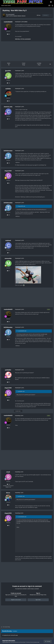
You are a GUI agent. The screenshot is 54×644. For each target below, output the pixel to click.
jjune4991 (8, 71)
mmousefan (8, 258)
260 (8, 34)
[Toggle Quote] (17, 206)
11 (8, 253)
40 (8, 183)
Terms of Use (5, 642)
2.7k (8, 163)
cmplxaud (8, 240)
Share (39, 15)
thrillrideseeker (8, 151)
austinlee (8, 89)
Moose (8, 493)
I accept (48, 641)
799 (8, 119)
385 (8, 101)
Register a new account (16, 600)
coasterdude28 (11, 14)
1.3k (8, 83)
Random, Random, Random (20, 16)
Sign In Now (38, 600)
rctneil (8, 472)
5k (8, 505)
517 (8, 271)
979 (8, 382)
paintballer (8, 370)
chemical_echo (8, 107)
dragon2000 (8, 171)
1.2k (8, 484)
